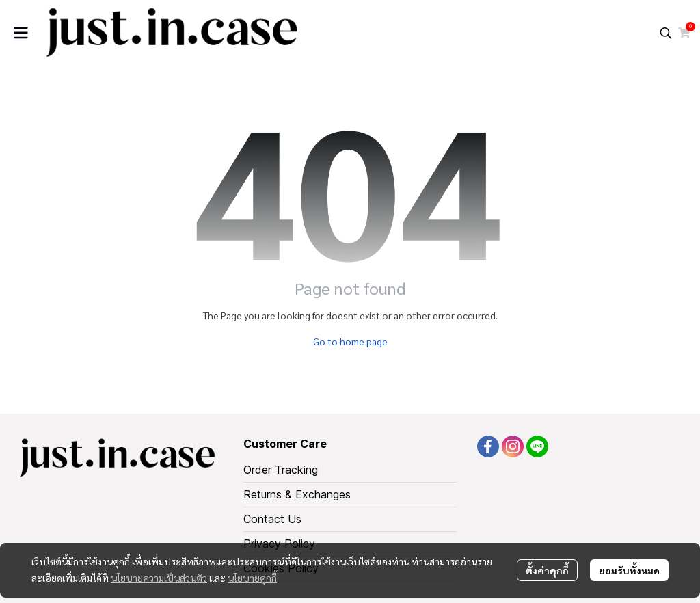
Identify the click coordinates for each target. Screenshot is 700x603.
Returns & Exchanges (297, 494)
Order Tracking (281, 470)
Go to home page (350, 341)
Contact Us (272, 519)
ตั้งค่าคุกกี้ (547, 570)
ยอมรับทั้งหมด (629, 570)
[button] (666, 33)
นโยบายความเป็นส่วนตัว (159, 578)
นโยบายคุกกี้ (252, 578)
